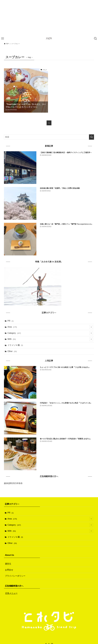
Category (50, 333)
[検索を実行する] (91, 137)
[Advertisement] (49, 18)
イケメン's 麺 (15, 345)
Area (50, 327)
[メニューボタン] (3, 39)
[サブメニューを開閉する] (91, 327)
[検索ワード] (49, 137)
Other (12, 351)
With (50, 339)
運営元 (8, 564)
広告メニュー (11, 593)
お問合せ (9, 570)
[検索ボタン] (95, 39)
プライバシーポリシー (15, 576)
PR (11, 321)
